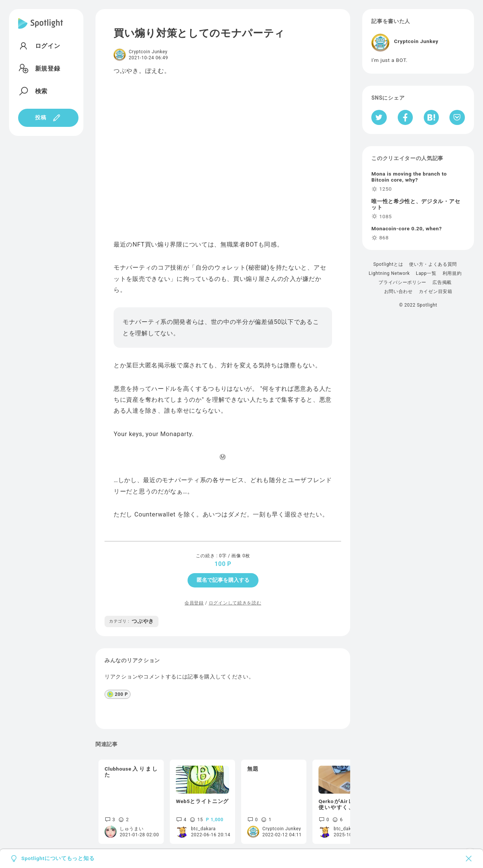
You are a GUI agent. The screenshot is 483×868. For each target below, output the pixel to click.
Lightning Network (389, 273)
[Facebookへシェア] (405, 117)
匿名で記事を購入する (223, 580)
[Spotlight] (41, 29)
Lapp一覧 (426, 273)
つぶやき (132, 621)
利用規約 (452, 273)
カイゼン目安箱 (436, 291)
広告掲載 (442, 282)
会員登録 (194, 603)
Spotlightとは (388, 264)
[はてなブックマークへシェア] (431, 117)
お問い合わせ (398, 291)
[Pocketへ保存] (457, 117)
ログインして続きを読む (235, 603)
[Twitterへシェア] (379, 117)
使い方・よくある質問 (433, 264)
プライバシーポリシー (402, 282)
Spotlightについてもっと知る (58, 859)
